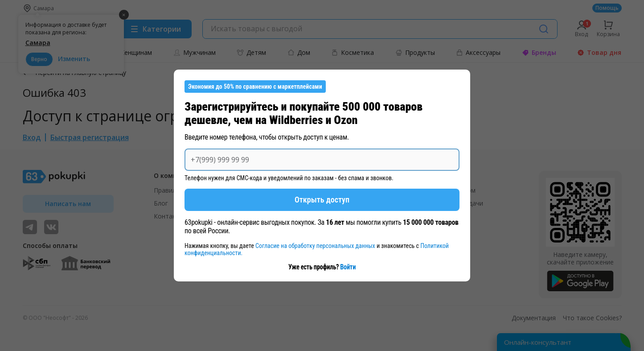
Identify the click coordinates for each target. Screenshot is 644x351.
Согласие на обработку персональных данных (316, 246)
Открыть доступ (322, 200)
